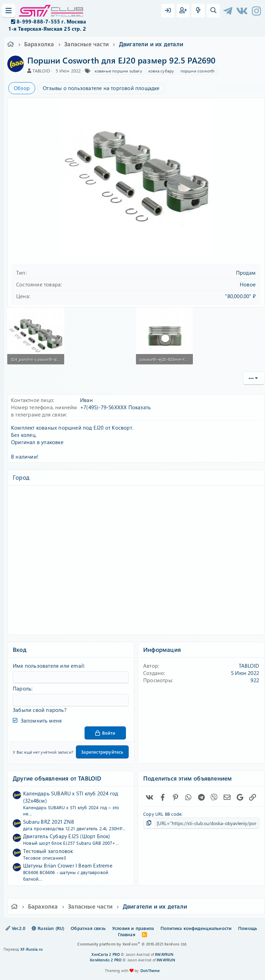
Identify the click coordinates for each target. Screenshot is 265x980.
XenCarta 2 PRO (106, 954)
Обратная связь (88, 928)
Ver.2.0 (15, 928)
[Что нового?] (198, 11)
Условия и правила (133, 928)
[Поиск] (213, 11)
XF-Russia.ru (31, 949)
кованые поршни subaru (118, 71)
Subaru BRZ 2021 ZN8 (48, 821)
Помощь (248, 928)
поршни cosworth (198, 71)
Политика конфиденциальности (196, 928)
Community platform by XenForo (132, 944)
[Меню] (9, 11)
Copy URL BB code (162, 814)
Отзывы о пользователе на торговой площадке (101, 88)
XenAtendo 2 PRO (106, 960)
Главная (126, 934)
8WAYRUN (164, 954)
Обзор (22, 88)
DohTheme (150, 971)
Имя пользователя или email (48, 666)
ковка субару (161, 71)
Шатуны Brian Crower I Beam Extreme (68, 865)
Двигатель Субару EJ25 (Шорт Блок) (67, 836)
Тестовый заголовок (48, 851)
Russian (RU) (48, 928)
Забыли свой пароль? (40, 709)
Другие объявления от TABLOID (57, 778)
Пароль (22, 688)
